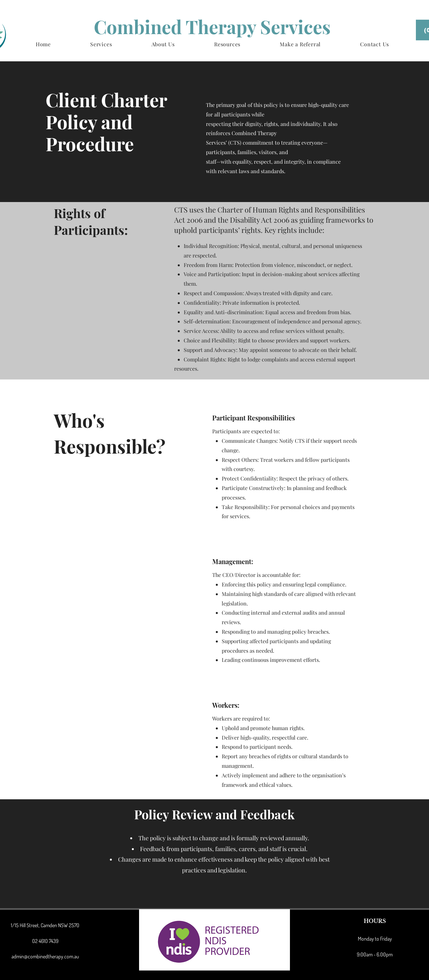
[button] (101, 44)
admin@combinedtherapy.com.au (45, 956)
